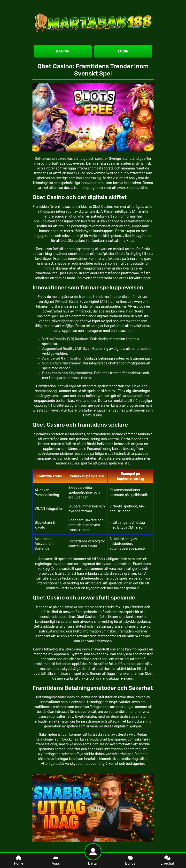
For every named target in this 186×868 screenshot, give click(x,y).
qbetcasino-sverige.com (56, 178)
